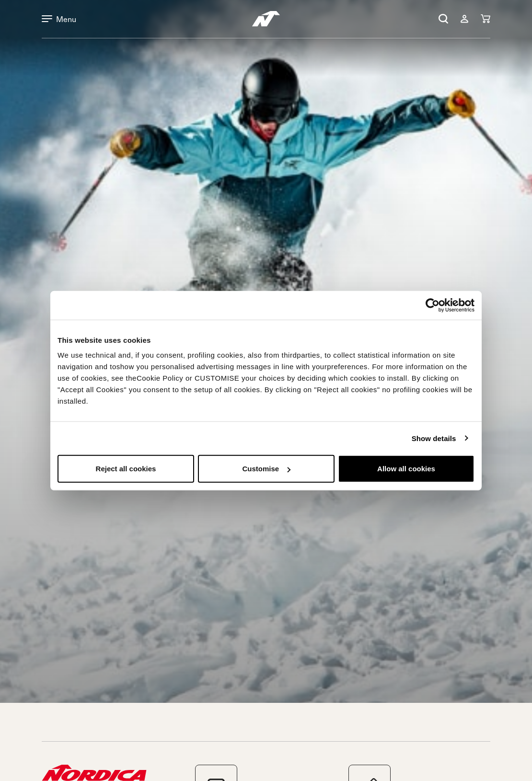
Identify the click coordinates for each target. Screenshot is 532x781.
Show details (434, 438)
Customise (266, 469)
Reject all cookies (126, 469)
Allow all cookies (406, 469)
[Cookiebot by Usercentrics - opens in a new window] (433, 305)
